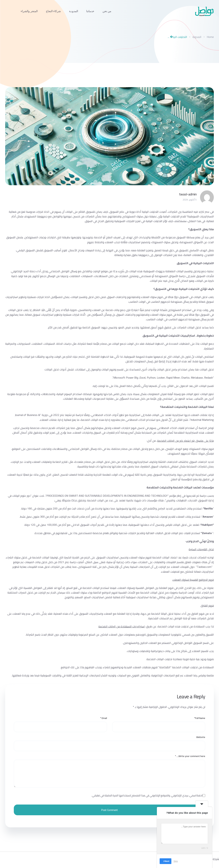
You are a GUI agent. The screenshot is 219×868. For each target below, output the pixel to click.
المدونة (197, 37)
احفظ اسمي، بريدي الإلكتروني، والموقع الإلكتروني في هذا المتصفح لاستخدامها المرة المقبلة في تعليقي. (147, 796)
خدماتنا (90, 11)
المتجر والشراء (29, 11)
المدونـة (74, 11)
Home (210, 37)
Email (104, 718)
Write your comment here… (190, 756)
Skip (176, 861)
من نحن (107, 11)
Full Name (200, 718)
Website (201, 737)
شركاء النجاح (53, 11)
